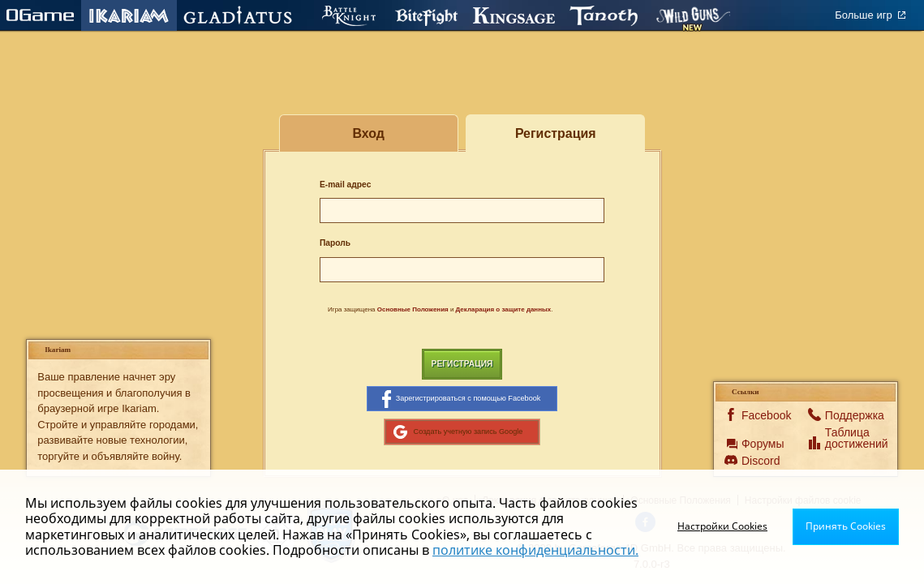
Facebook (761, 415)
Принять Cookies (846, 526)
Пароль (335, 243)
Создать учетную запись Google (458, 432)
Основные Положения (413, 309)
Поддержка (845, 415)
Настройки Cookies (722, 526)
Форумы (761, 444)
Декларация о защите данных (504, 309)
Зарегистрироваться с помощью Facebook (462, 399)
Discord (761, 461)
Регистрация (462, 364)
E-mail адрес (345, 185)
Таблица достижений (845, 438)
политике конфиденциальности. (535, 550)
